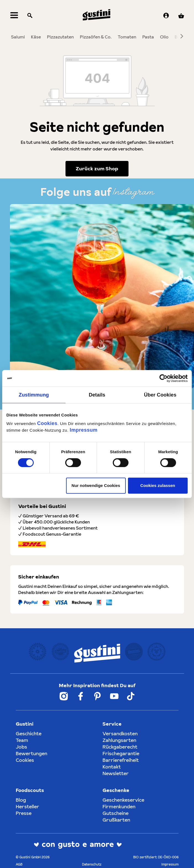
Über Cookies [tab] (160, 395)
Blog (21, 800)
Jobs (21, 747)
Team (22, 740)
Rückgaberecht (120, 747)
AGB (19, 864)
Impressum (84, 430)
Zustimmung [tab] (34, 395)
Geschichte (29, 733)
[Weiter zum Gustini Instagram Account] (64, 696)
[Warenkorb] (181, 17)
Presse (24, 813)
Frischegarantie (121, 753)
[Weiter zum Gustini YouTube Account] (114, 696)
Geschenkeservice (123, 800)
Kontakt (112, 767)
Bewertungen (32, 753)
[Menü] (14, 17)
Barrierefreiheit (121, 760)
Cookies (47, 423)
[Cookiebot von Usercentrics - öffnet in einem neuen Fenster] (163, 378)
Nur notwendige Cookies (96, 485)
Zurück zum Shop (97, 170)
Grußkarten (116, 820)
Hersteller (27, 806)
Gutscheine (116, 813)
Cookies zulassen (158, 485)
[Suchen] (30, 17)
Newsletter (116, 773)
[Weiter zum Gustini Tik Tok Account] (131, 696)
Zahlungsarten (119, 740)
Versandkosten (120, 733)
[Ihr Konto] (166, 17)
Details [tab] (97, 395)
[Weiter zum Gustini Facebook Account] (81, 696)
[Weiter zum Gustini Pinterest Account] (97, 696)
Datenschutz (92, 864)
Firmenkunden (119, 806)
